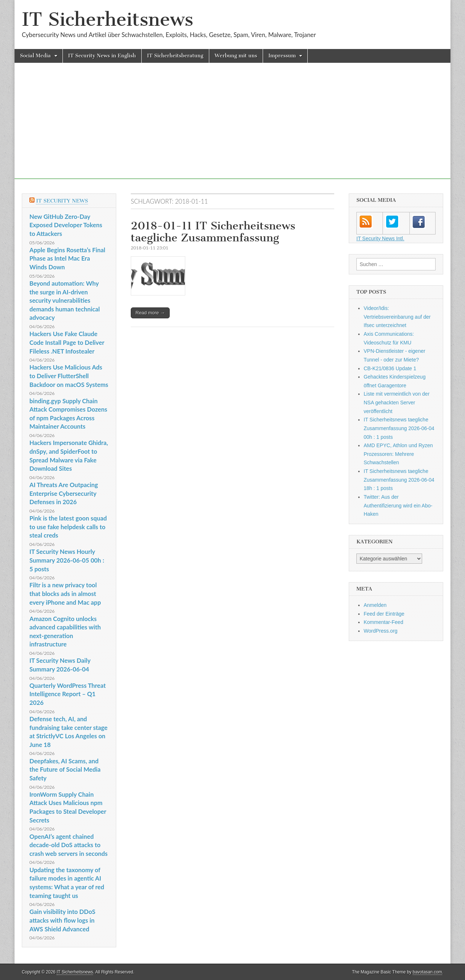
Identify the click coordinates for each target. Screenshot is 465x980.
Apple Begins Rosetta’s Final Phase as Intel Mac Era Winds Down (67, 258)
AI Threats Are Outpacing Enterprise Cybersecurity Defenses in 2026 (64, 493)
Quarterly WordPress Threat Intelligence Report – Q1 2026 (68, 694)
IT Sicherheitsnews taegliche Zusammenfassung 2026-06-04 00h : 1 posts (399, 428)
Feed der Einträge (384, 614)
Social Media (35, 56)
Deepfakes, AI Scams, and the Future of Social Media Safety (65, 769)
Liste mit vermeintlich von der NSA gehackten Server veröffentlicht (397, 402)
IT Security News (62, 201)
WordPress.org (381, 631)
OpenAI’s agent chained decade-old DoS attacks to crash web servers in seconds (68, 845)
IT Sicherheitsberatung (175, 56)
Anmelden (375, 605)
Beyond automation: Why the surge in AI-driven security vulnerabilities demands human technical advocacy (65, 301)
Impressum (282, 56)
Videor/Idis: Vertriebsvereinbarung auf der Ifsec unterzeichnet (397, 317)
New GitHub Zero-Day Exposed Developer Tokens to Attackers (66, 225)
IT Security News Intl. (380, 238)
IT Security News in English (102, 56)
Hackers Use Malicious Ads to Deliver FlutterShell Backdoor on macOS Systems (69, 376)
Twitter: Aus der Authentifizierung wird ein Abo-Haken (398, 505)
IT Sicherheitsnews (108, 19)
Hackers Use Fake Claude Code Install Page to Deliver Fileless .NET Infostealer (67, 342)
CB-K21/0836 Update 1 (390, 368)
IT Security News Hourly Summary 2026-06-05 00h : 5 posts (67, 560)
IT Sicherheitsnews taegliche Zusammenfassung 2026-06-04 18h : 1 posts (399, 480)
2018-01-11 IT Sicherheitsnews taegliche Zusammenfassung (213, 232)
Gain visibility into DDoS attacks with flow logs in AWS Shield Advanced (62, 920)
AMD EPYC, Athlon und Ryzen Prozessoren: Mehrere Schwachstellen (398, 454)
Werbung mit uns (236, 56)
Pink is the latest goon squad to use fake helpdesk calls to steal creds (68, 527)
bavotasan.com (427, 972)
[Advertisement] (232, 128)
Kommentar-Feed (383, 622)
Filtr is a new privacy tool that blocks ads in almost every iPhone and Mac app (65, 593)
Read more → (150, 313)
